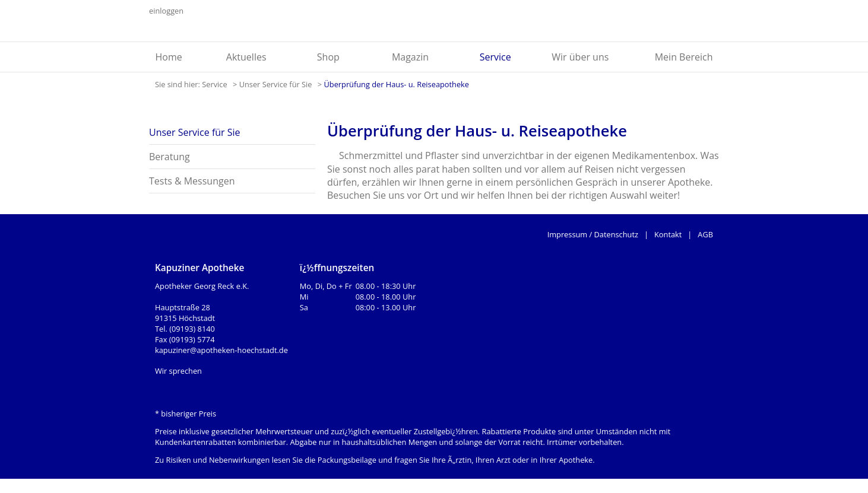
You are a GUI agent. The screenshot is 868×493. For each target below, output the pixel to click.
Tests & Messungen (192, 181)
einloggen (166, 11)
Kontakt (668, 234)
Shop (328, 57)
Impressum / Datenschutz (593, 234)
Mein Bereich (684, 57)
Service (495, 57)
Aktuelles (246, 57)
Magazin (410, 57)
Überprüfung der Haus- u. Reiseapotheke (396, 84)
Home (169, 57)
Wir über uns (580, 57)
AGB (705, 234)
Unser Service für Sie (277, 84)
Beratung (170, 157)
